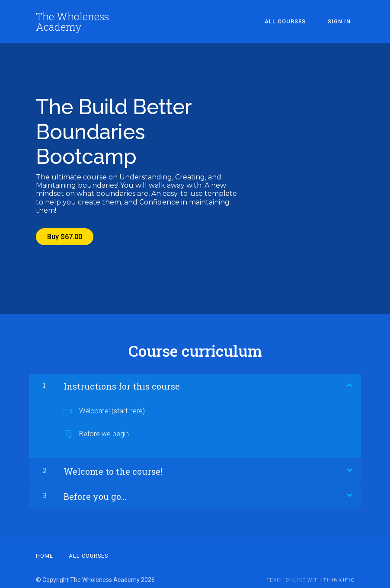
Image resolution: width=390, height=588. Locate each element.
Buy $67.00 (65, 237)
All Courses (295, 21)
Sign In (343, 21)
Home (45, 552)
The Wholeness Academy (72, 22)
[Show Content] (349, 381)
